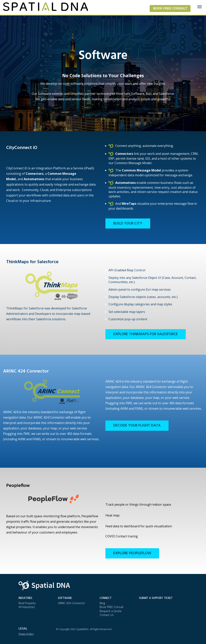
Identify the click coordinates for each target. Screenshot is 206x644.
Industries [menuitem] (25, 598)
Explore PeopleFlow (132, 553)
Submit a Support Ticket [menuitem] (156, 598)
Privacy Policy (26, 634)
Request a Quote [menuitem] (111, 611)
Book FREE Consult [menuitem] (111, 607)
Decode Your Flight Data (137, 426)
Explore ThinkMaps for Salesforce (146, 334)
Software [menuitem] (65, 598)
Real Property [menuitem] (27, 603)
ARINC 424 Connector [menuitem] (71, 603)
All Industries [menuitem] (27, 607)
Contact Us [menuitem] (107, 615)
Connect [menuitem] (106, 598)
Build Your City (128, 224)
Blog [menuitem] (102, 603)
